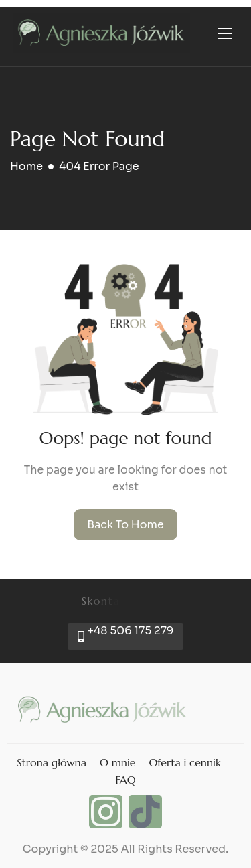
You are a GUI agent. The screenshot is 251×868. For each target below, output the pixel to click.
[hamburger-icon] (225, 33)
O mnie (117, 762)
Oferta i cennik (184, 762)
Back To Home (125, 525)
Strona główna (52, 762)
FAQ (125, 780)
